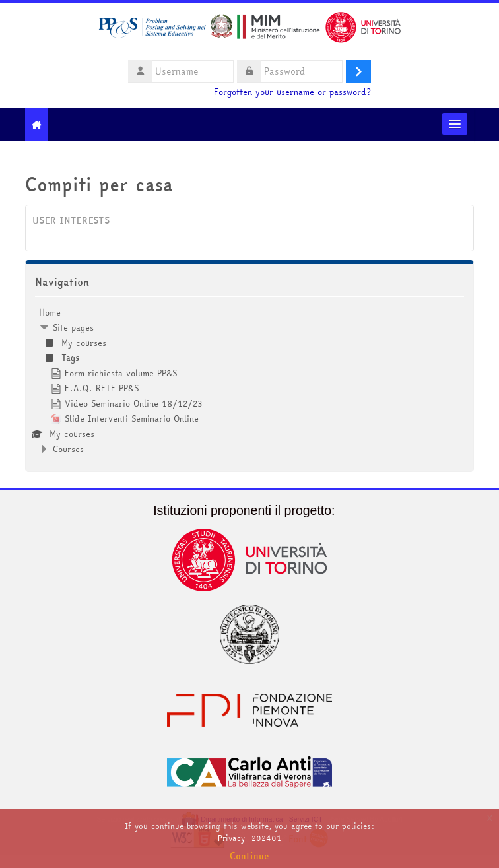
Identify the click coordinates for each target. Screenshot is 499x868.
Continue (249, 856)
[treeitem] (249, 381)
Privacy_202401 (249, 838)
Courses (68, 449)
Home (50, 312)
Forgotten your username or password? (292, 92)
